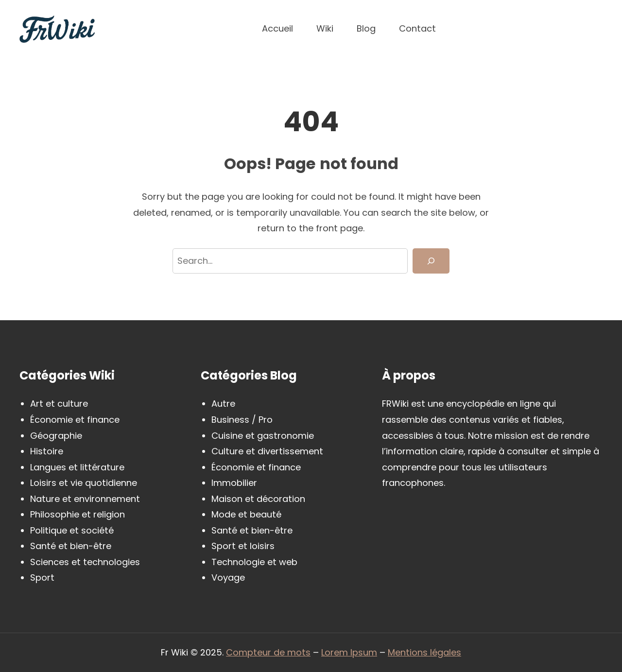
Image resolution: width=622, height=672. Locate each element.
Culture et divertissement (267, 451)
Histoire (47, 451)
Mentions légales (424, 652)
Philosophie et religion (78, 514)
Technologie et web (254, 562)
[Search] (431, 261)
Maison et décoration (258, 499)
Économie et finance (75, 420)
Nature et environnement (85, 499)
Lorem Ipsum (349, 652)
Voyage (228, 577)
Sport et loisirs (243, 546)
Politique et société (72, 530)
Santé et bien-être (71, 546)
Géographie (56, 436)
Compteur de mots (268, 652)
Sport (42, 577)
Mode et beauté (246, 514)
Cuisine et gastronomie (263, 436)
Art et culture (59, 404)
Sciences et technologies (85, 562)
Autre (223, 404)
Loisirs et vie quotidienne (84, 483)
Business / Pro (242, 420)
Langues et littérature (77, 467)
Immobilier (234, 483)
